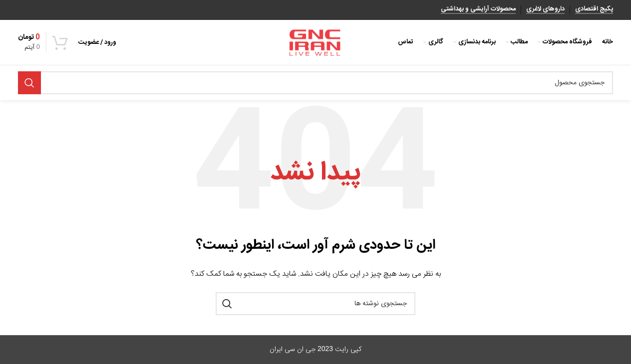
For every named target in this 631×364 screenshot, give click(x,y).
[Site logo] (315, 43)
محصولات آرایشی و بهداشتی (478, 10)
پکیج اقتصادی (594, 10)
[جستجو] (315, 83)
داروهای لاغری (545, 10)
